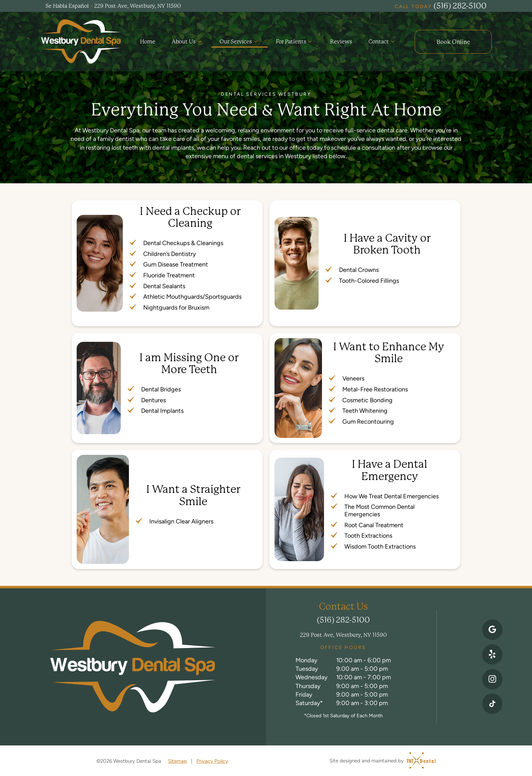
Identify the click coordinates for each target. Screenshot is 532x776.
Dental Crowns (359, 269)
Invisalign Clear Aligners (181, 520)
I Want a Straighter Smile (193, 494)
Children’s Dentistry (169, 253)
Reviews (341, 41)
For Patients (294, 41)
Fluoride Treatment (169, 274)
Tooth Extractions (368, 534)
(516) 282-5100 (441, 6)
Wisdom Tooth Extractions (380, 545)
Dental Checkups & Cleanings (183, 242)
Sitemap (177, 760)
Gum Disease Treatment (176, 263)
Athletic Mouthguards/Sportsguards (192, 295)
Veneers (353, 377)
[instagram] (492, 679)
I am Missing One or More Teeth (189, 362)
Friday (304, 693)
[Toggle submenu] (198, 41)
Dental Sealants (164, 285)
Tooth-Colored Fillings (369, 280)
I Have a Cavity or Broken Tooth (387, 243)
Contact (382, 41)
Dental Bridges (161, 388)
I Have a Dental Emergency (389, 469)
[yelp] (492, 653)
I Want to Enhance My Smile (389, 352)
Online (453, 41)
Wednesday (311, 676)
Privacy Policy (212, 760)
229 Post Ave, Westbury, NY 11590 (343, 634)
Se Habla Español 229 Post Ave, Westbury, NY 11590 (113, 6)
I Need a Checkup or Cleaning (190, 216)
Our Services (239, 41)
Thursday (308, 685)
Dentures (154, 399)
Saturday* (309, 702)
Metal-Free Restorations (375, 388)
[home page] (81, 41)
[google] (492, 628)
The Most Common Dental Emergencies (379, 509)
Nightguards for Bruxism (176, 306)
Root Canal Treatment (374, 524)
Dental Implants (162, 410)
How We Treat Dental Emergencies (392, 495)
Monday (306, 659)
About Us (186, 41)
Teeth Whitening (365, 410)
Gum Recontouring (368, 420)
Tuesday (307, 668)
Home (147, 41)
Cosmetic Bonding (367, 399)
